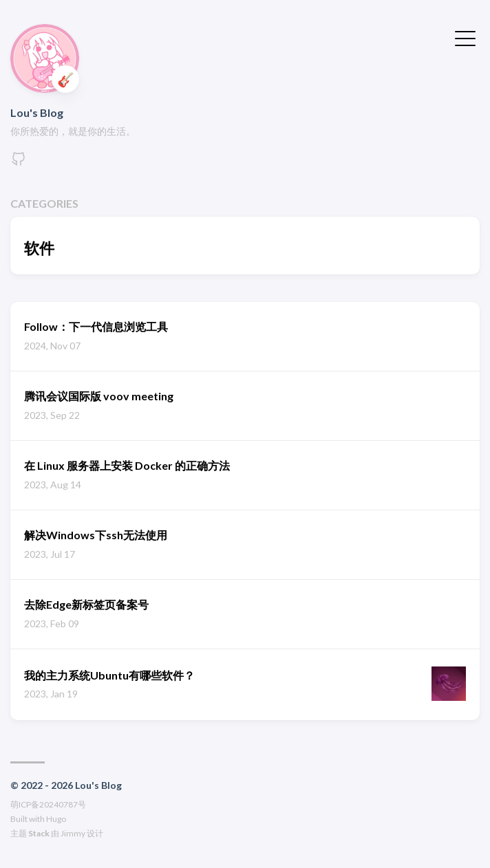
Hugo (56, 819)
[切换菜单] (465, 37)
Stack (39, 833)
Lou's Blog (37, 112)
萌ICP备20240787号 (48, 804)
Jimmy (73, 833)
